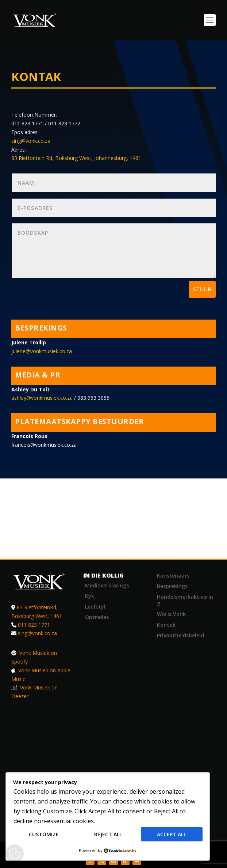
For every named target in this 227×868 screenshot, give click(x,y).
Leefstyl (95, 607)
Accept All (172, 835)
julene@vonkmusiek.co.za (42, 351)
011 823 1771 (34, 625)
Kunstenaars (173, 576)
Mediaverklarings (107, 585)
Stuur (202, 289)
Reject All (108, 835)
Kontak (166, 625)
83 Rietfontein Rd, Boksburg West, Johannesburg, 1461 (76, 158)
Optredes (97, 617)
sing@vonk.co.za (31, 141)
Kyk (90, 596)
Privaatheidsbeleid (180, 635)
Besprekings (172, 586)
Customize (44, 835)
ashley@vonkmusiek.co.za (42, 398)
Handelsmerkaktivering (185, 600)
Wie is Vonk (171, 614)
